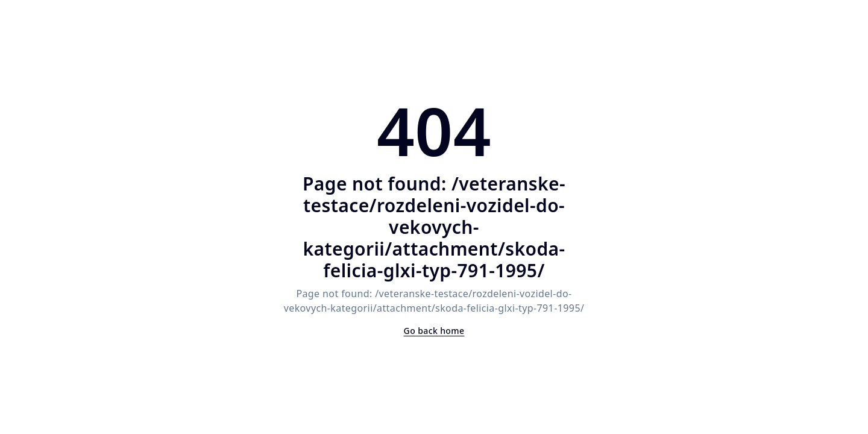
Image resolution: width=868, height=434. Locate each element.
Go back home (434, 331)
